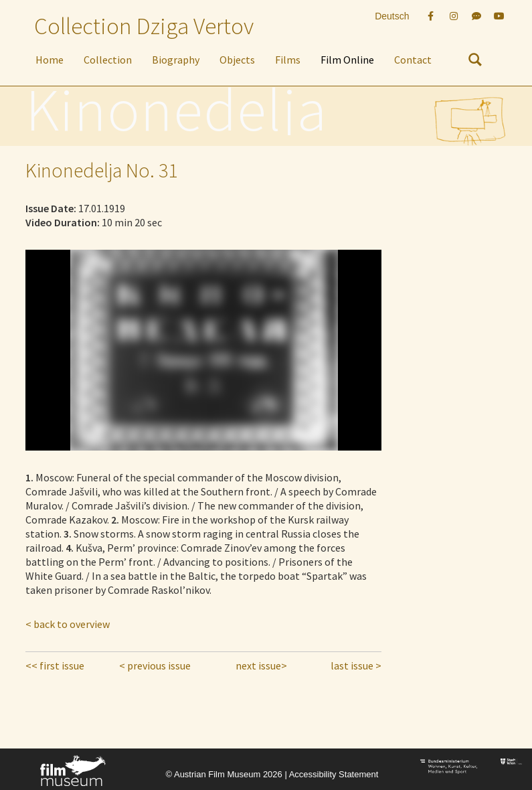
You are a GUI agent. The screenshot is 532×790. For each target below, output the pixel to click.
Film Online (347, 60)
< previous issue (155, 665)
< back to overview (68, 624)
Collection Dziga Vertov (144, 26)
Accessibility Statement (334, 774)
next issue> (261, 665)
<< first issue (55, 665)
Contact (413, 60)
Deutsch (392, 16)
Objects (237, 60)
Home (50, 60)
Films (288, 60)
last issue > (356, 665)
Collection (108, 60)
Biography (176, 60)
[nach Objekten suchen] (475, 62)
